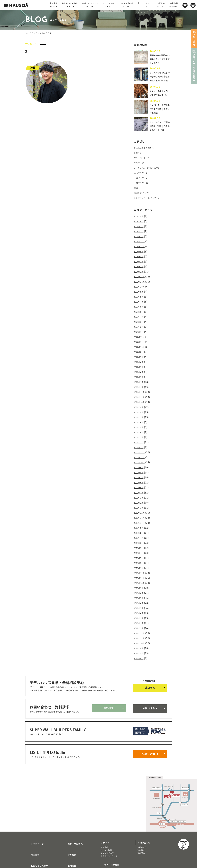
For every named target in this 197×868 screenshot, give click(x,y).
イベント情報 (106, 821)
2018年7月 (140, 581)
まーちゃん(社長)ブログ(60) (149, 180)
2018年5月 (140, 591)
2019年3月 (140, 544)
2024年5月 (140, 259)
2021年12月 (140, 390)
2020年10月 (140, 455)
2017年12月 (140, 614)
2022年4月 (140, 371)
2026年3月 (140, 236)
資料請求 (109, 686)
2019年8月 (140, 521)
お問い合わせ (150, 686)
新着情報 (104, 818)
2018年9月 (140, 572)
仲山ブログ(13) (142, 185)
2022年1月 (140, 385)
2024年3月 (140, 268)
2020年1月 (140, 497)
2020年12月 (140, 446)
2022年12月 (140, 338)
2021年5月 (140, 423)
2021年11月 (140, 395)
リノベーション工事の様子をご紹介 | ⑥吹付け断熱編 (160, 119)
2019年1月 (140, 553)
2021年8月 (140, 409)
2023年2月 (140, 329)
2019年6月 (140, 530)
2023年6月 (140, 310)
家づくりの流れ (72, 813)
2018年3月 (140, 600)
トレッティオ (33, 844)
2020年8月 (140, 465)
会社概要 (68, 822)
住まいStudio (150, 726)
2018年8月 (140, 577)
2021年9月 (140, 404)
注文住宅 (31, 847)
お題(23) (138, 166)
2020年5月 (140, 479)
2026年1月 (140, 245)
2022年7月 (140, 357)
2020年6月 (140, 474)
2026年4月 (140, 231)
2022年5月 (140, 366)
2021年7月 (140, 413)
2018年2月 (140, 605)
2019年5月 (140, 535)
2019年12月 (140, 502)
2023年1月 (140, 334)
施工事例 (32, 822)
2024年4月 (140, 264)
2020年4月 (140, 483)
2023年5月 (140, 315)
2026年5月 (140, 226)
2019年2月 (140, 549)
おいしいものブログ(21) (147, 162)
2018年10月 (140, 567)
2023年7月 (140, 306)
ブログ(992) (140, 176)
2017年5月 (140, 638)
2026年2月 (140, 240)
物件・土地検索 (108, 834)
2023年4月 (140, 320)
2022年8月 (140, 352)
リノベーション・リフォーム (39, 850)
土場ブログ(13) (142, 190)
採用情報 (68, 830)
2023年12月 (140, 282)
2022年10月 (140, 348)
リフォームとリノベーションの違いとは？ (159, 101)
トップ (28, 33)
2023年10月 (140, 292)
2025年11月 (140, 254)
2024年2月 (140, 273)
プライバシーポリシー (75, 847)
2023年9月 (140, 296)
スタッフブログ (40, 33)
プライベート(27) (143, 171)
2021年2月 (140, 437)
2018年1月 (140, 610)
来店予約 (150, 667)
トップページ (34, 813)
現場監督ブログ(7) (144, 204)
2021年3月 (140, 432)
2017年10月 (140, 623)
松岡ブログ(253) (143, 194)
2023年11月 (140, 287)
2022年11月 (140, 343)
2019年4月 (140, 539)
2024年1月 (140, 278)
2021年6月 (140, 418)
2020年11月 (140, 451)
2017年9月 (140, 628)
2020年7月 (140, 469)
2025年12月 (140, 250)
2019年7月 (140, 525)
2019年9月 (140, 516)
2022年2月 (140, 380)
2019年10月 (140, 511)
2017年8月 (140, 633)
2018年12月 (140, 558)
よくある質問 (71, 839)
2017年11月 (140, 619)
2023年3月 (140, 324)
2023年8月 (140, 301)
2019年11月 (140, 507)
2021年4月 (140, 427)
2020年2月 (140, 493)
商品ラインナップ (36, 839)
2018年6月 (140, 586)
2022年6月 (140, 362)
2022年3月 (140, 376)
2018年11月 (140, 563)
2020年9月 (140, 460)
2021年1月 (140, 441)
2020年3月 (140, 488)
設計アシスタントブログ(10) (149, 208)
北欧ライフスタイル (109, 827)
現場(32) (138, 199)
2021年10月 (140, 399)
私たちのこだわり (36, 830)
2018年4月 (140, 595)
